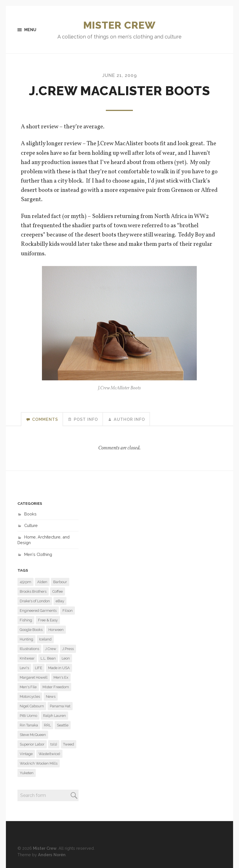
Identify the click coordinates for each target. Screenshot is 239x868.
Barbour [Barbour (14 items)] (60, 582)
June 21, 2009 (119, 75)
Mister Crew (119, 25)
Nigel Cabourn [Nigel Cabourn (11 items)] (32, 706)
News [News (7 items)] (51, 697)
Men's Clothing (38, 554)
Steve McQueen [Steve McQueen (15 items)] (33, 735)
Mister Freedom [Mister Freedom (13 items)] (56, 687)
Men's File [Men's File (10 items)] (28, 687)
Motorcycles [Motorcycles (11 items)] (30, 697)
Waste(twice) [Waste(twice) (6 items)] (49, 754)
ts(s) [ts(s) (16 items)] (54, 744)
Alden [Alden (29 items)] (42, 582)
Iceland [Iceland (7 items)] (45, 639)
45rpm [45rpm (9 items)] (25, 582)
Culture (31, 525)
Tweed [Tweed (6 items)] (69, 744)
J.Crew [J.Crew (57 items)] (51, 649)
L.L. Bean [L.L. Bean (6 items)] (48, 658)
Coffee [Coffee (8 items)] (58, 591)
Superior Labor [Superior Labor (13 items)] (32, 744)
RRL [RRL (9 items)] (47, 725)
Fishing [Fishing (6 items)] (26, 620)
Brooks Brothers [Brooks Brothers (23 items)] (33, 591)
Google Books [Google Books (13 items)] (31, 630)
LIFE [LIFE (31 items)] (39, 668)
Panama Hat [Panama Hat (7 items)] (60, 706)
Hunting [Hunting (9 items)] (26, 639)
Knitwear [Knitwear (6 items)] (27, 658)
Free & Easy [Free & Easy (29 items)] (48, 620)
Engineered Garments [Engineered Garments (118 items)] (38, 611)
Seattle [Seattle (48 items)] (63, 725)
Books (30, 514)
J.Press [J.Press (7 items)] (68, 649)
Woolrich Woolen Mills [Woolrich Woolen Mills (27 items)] (39, 763)
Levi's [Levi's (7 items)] (24, 668)
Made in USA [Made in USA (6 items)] (59, 668)
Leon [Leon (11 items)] (66, 658)
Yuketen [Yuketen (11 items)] (27, 773)
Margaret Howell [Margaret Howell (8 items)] (34, 677)
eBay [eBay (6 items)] (60, 601)
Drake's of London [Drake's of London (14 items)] (35, 601)
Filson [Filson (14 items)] (68, 611)
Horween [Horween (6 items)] (56, 630)
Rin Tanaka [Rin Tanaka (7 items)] (29, 725)
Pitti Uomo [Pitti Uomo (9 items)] (28, 716)
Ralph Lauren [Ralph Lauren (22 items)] (54, 716)
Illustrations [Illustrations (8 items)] (29, 649)
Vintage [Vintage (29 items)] (26, 754)
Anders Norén (52, 855)
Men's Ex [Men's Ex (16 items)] (61, 677)
